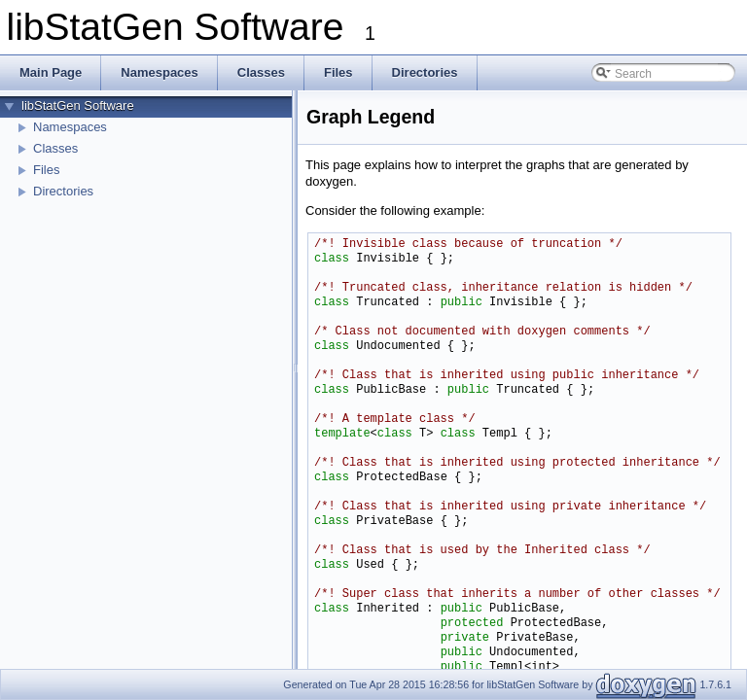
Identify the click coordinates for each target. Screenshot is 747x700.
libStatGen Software (78, 105)
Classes (55, 148)
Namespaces (70, 127)
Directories (63, 191)
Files (46, 170)
